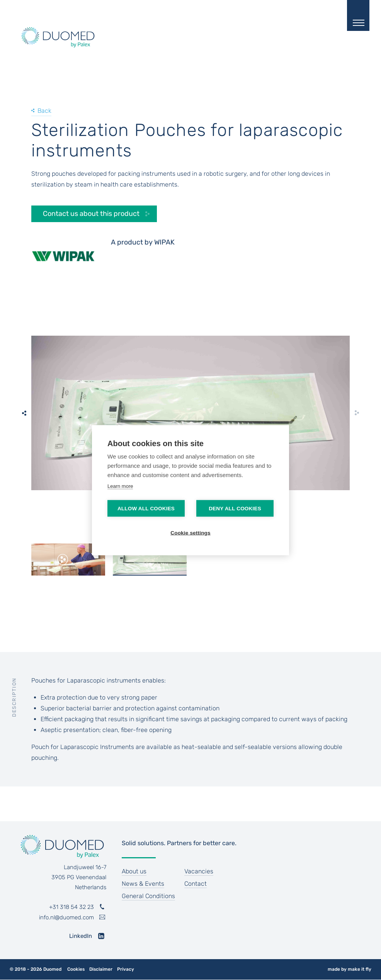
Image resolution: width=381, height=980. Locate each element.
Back (44, 111)
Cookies (76, 969)
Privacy (126, 969)
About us (134, 871)
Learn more (120, 486)
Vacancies (199, 871)
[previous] (24, 413)
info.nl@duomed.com (66, 917)
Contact (196, 884)
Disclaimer (101, 969)
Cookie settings (190, 532)
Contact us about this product (91, 214)
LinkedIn (81, 936)
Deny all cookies (235, 508)
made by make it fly (350, 969)
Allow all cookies (146, 508)
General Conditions (148, 896)
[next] (357, 413)
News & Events (143, 884)
